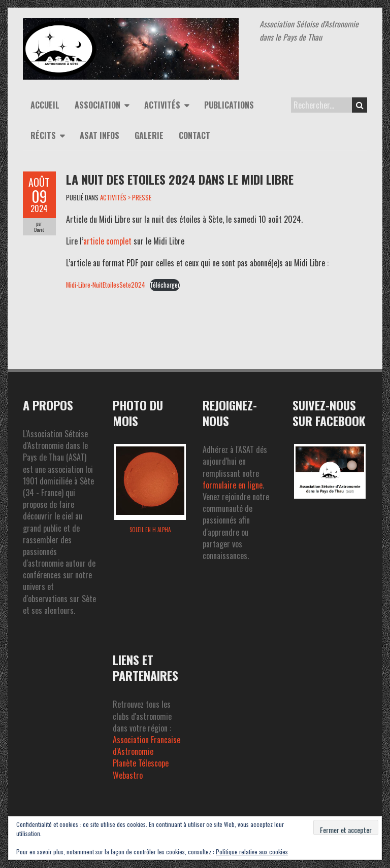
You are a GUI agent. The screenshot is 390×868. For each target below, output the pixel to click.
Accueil (45, 105)
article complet (107, 241)
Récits (43, 135)
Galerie (149, 135)
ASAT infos (100, 135)
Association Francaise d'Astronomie (147, 745)
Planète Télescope (141, 763)
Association (97, 105)
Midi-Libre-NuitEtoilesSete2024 (106, 285)
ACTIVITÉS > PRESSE (126, 197)
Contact (194, 135)
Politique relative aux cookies (252, 852)
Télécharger (165, 285)
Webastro (128, 775)
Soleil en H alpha (150, 530)
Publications (229, 105)
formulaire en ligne (233, 485)
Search (360, 105)
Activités (162, 105)
